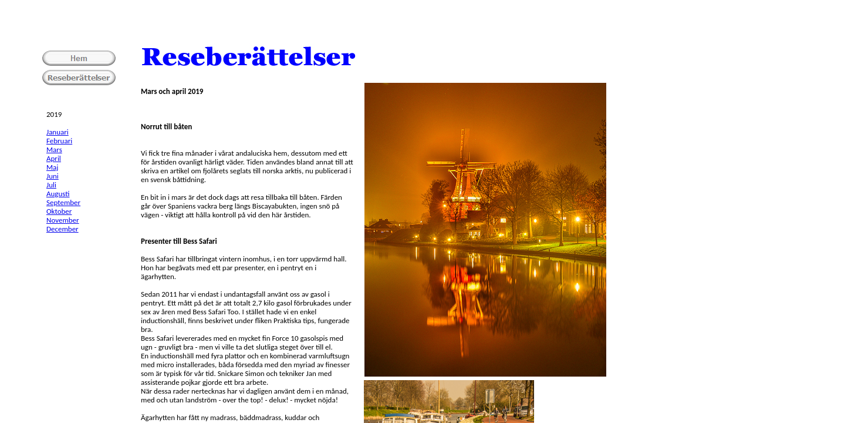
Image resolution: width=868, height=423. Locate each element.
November (63, 220)
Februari (59, 141)
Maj (52, 167)
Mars (54, 150)
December (63, 229)
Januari (58, 132)
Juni (53, 176)
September (63, 202)
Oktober (59, 211)
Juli (51, 185)
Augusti (58, 194)
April (54, 158)
